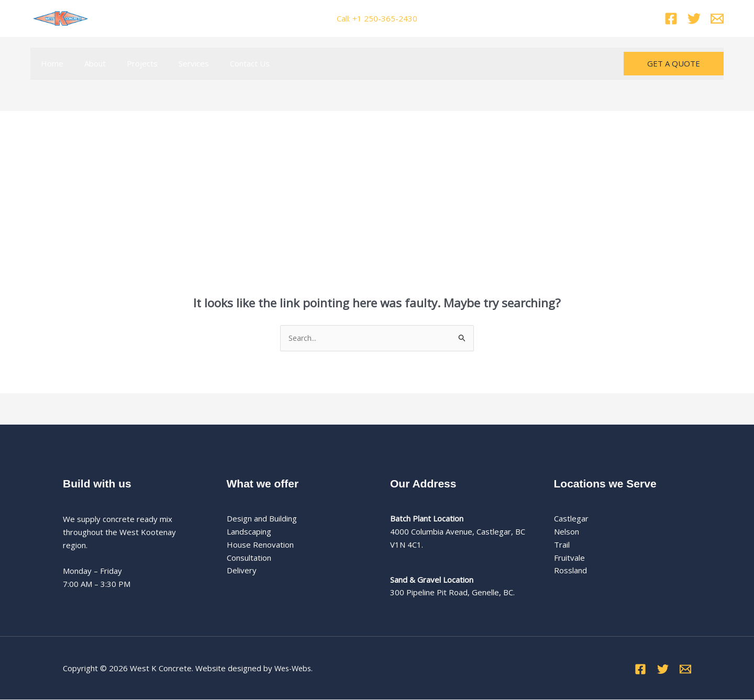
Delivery (242, 571)
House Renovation (260, 545)
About (87, 63)
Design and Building (262, 519)
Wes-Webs (295, 669)
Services (175, 63)
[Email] (717, 19)
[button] (674, 64)
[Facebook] (671, 19)
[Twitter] (694, 19)
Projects (129, 63)
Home (49, 63)
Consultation (249, 558)
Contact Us (226, 63)
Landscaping (249, 532)
